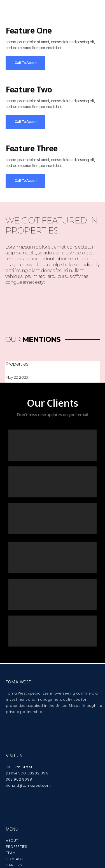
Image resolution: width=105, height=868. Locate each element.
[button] (53, 14)
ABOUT (12, 840)
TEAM (11, 853)
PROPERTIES (17, 847)
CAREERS (14, 865)
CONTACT (15, 859)
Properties (17, 364)
